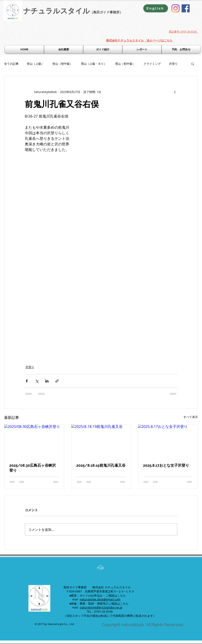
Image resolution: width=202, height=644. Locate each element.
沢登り (173, 64)
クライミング (152, 64)
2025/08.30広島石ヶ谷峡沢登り (33, 468)
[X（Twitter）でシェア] (37, 381)
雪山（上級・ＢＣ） (94, 64)
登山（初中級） (62, 64)
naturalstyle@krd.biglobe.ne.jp (101, 607)
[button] (193, 64)
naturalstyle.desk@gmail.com (100, 599)
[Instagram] (176, 8)
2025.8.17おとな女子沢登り (166, 465)
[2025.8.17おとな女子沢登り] (168, 441)
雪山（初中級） (125, 64)
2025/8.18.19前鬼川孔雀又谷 (101, 465)
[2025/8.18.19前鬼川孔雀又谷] (101, 441)
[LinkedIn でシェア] (47, 381)
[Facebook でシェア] (27, 381)
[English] (156, 8)
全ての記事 (11, 64)
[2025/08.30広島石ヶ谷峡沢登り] (34, 441)
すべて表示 (191, 417)
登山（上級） (35, 64)
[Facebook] (186, 8)
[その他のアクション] (175, 92)
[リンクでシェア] (57, 381)
